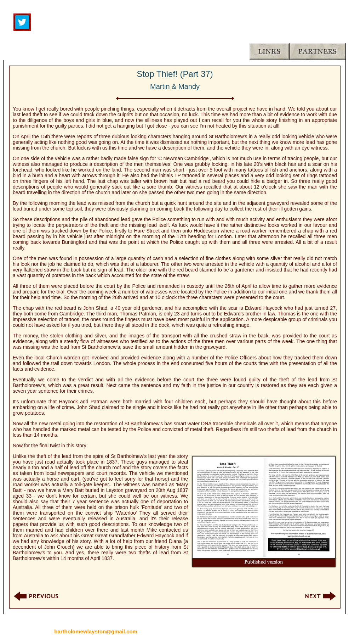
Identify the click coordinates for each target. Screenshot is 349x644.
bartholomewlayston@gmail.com (96, 631)
